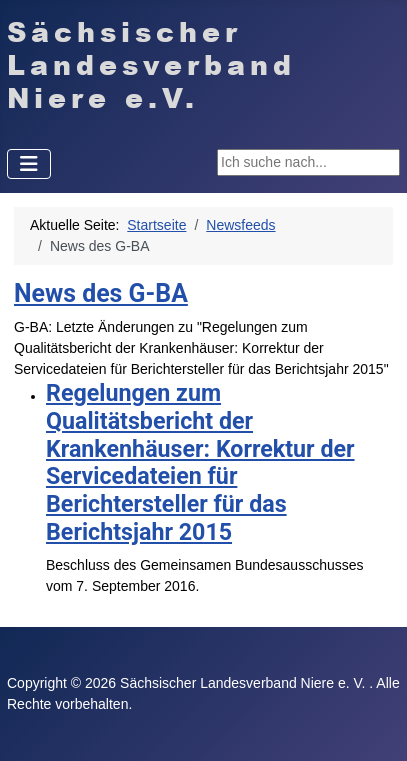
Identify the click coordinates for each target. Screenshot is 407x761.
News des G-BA (101, 293)
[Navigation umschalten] (29, 164)
